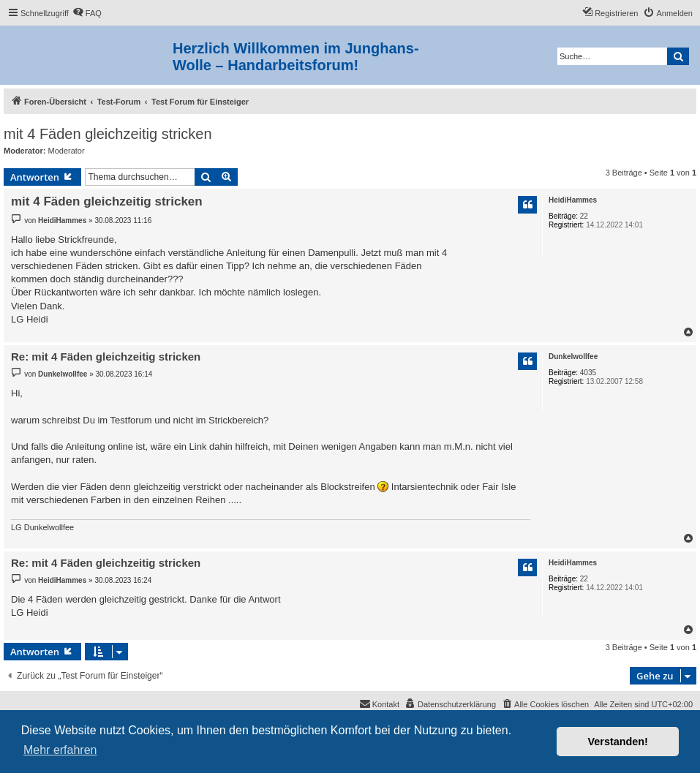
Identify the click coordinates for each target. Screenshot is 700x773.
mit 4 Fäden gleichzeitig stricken (108, 134)
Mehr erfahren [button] (60, 750)
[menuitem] (87, 13)
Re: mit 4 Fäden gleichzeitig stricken (106, 357)
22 (584, 216)
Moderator (67, 151)
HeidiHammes (573, 200)
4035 (588, 373)
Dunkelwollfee (573, 357)
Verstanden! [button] (618, 742)
